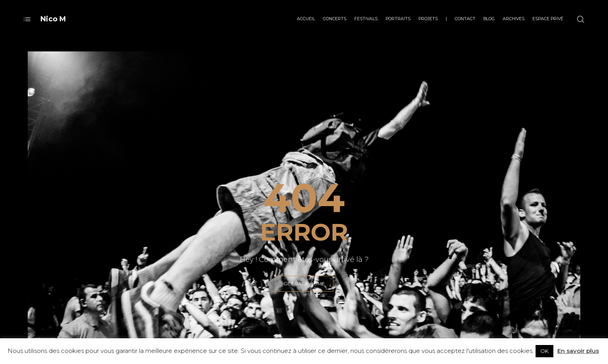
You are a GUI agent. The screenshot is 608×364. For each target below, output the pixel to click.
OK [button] (544, 351)
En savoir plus (578, 351)
